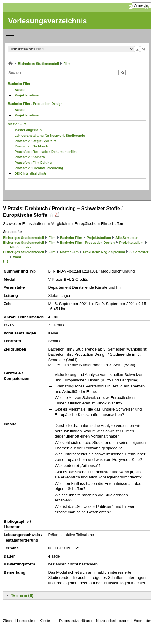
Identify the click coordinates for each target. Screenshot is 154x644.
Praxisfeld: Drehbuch (31, 146)
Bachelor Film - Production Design (35, 104)
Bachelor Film (19, 84)
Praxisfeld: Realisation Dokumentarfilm (46, 152)
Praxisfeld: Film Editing (33, 163)
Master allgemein (28, 130)
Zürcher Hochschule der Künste (27, 621)
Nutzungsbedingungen (113, 621)
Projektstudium (27, 95)
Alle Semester (127, 238)
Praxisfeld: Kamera (30, 157)
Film (67, 64)
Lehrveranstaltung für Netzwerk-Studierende (50, 136)
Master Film (17, 124)
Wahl (17, 257)
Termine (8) (22, 595)
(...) (6, 261)
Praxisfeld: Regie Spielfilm (35, 141)
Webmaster (142, 621)
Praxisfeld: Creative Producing (39, 168)
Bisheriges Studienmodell (38, 64)
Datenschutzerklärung (75, 621)
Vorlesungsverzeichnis (48, 21)
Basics (20, 90)
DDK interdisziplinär (30, 173)
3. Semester (139, 252)
